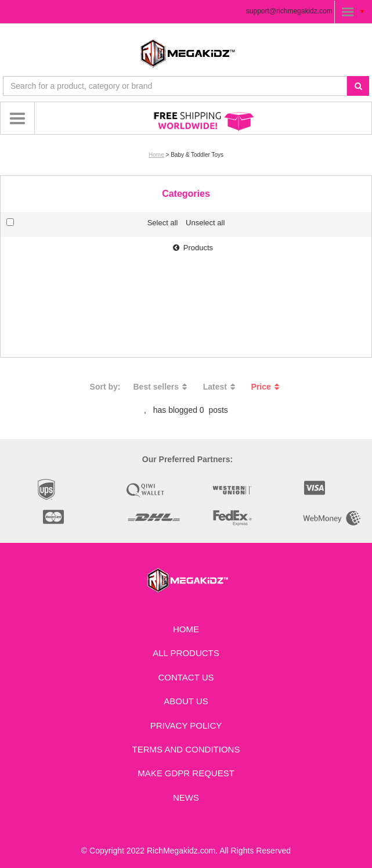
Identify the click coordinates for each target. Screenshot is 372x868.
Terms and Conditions (186, 749)
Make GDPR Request (186, 773)
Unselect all (205, 223)
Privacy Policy (186, 725)
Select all (163, 223)
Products (192, 248)
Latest (221, 387)
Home (156, 155)
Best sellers (162, 387)
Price (267, 387)
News (186, 797)
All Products (186, 653)
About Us (186, 701)
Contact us (186, 677)
